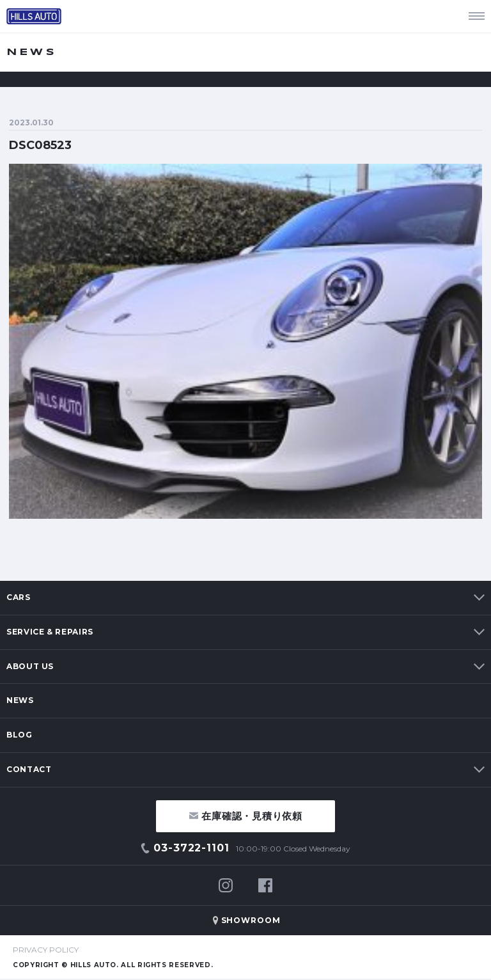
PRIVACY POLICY (46, 950)
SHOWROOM (251, 920)
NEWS (20, 700)
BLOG (19, 735)
